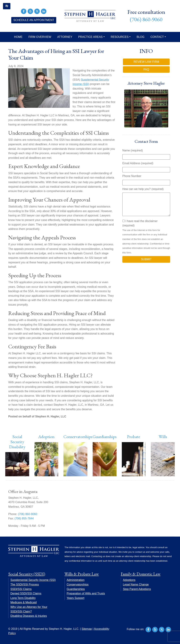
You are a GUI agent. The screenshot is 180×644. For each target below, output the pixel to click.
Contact (158, 37)
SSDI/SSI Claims (21, 589)
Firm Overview (40, 37)
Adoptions (129, 580)
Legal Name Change (136, 585)
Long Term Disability (23, 598)
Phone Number (132, 176)
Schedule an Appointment (34, 20)
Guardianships (105, 437)
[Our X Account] (37, 11)
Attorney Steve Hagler (146, 83)
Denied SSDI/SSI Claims (26, 593)
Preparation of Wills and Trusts (86, 593)
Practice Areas (91, 37)
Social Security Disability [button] (17, 442)
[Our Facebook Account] (24, 11)
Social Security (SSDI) (27, 574)
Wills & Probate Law (82, 574)
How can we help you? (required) (143, 189)
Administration (75, 580)
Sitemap (87, 629)
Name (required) (133, 150)
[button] (7, 6)
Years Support (75, 598)
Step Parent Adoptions (137, 589)
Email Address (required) (138, 163)
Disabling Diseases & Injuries (29, 616)
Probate (134, 437)
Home (18, 37)
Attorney (65, 37)
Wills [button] (163, 437)
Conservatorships (78, 437)
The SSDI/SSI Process (25, 585)
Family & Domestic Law (141, 574)
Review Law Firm (146, 62)
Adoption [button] (46, 437)
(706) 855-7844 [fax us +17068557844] (24, 518)
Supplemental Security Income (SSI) (33, 580)
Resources (121, 37)
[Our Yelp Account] (30, 11)
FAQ (146, 69)
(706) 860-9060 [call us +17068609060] (146, 19)
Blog (140, 37)
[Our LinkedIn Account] (44, 11)
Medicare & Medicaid (23, 602)
